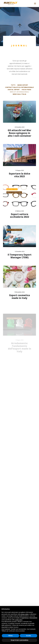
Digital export (14, 90)
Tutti (13, 85)
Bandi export (23, 85)
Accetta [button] (29, 636)
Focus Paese (27, 90)
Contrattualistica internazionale (19, 87)
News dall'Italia (19, 94)
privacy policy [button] (25, 614)
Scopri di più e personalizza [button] (19, 640)
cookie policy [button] (19, 620)
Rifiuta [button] (11, 636)
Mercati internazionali (19, 92)
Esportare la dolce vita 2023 (20, 175)
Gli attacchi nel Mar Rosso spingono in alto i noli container (19, 133)
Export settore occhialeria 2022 (20, 217)
